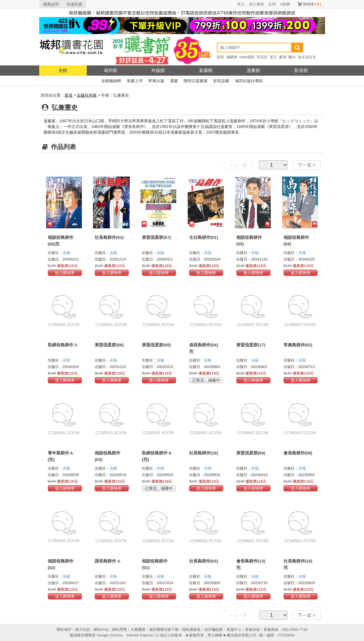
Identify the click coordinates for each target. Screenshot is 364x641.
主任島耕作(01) (204, 237)
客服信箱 (253, 629)
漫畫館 (253, 70)
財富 (221, 57)
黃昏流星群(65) (156, 345)
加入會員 (257, 4)
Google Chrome (110, 635)
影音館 (301, 70)
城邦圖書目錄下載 (164, 629)
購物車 (312, 4)
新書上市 (135, 81)
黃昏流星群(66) (109, 345)
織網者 (232, 57)
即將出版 (156, 81)
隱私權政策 (192, 629)
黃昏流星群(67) (156, 237)
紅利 (272, 4)
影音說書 (221, 81)
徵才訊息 (82, 629)
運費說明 (51, 4)
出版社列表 (87, 95)
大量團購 (138, 629)
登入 (241, 4)
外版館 (158, 70)
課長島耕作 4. (108, 561)
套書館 (206, 70)
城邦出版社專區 (249, 81)
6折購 (285, 4)
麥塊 (283, 57)
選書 (174, 81)
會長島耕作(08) (298, 453)
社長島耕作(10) (204, 453)
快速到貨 (75, 4)
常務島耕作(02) (298, 345)
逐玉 (273, 57)
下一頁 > (307, 165)
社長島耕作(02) (109, 237)
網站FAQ (101, 629)
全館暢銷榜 (111, 81)
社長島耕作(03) (204, 561)
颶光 (292, 57)
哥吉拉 (262, 57)
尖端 (66, 253)
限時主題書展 (196, 81)
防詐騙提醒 (214, 629)
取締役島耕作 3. (63, 345)
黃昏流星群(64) (251, 453)
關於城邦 (64, 629)
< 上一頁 (238, 165)
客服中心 (234, 629)
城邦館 (111, 70)
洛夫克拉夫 (307, 57)
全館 (63, 70)
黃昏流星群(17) (251, 345)
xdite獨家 (247, 57)
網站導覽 (119, 629)
